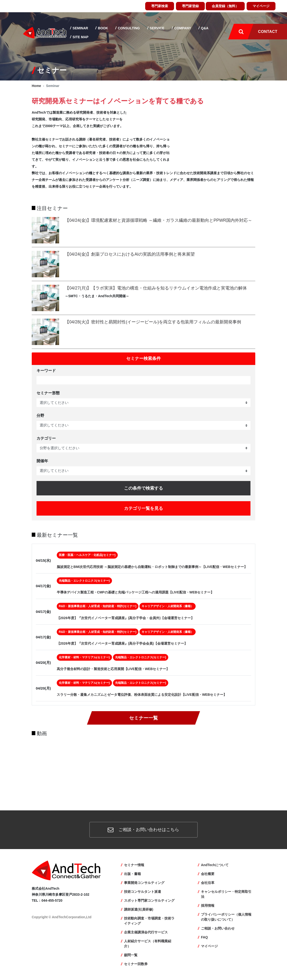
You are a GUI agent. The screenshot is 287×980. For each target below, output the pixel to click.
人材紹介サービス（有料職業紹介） (148, 944)
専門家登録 (190, 6)
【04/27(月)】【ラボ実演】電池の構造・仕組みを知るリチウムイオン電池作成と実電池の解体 (156, 288)
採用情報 (208, 906)
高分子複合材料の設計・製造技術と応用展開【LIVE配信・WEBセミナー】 (113, 669)
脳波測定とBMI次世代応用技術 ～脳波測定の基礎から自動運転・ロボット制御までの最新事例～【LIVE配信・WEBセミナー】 (152, 567)
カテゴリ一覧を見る (143, 508)
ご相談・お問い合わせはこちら (143, 830)
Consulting (128, 28)
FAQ (204, 937)
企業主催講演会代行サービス (146, 932)
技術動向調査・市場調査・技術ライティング (149, 921)
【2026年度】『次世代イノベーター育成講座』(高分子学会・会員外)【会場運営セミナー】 (125, 618)
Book (102, 28)
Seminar (80, 28)
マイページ (261, 6)
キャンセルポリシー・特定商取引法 (226, 894)
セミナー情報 (134, 865)
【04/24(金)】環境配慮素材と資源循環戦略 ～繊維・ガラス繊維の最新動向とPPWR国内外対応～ (159, 220)
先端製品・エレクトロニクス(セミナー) (84, 581)
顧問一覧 (131, 955)
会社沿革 (208, 883)
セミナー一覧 (143, 718)
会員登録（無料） (225, 6)
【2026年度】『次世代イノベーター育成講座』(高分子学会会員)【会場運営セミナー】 (122, 643)
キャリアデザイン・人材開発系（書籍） (168, 606)
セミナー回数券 (136, 964)
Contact (268, 32)
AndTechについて (215, 865)
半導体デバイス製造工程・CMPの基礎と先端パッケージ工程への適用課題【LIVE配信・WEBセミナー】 (135, 592)
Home (36, 86)
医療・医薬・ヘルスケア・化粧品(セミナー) (87, 555)
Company (182, 28)
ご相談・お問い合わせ (218, 928)
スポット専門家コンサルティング (149, 900)
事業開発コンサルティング (144, 883)
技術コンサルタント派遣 (143, 892)
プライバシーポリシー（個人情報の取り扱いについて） (226, 917)
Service (157, 28)
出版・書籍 (132, 874)
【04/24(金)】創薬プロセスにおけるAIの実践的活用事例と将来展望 (130, 254)
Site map (80, 37)
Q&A (204, 28)
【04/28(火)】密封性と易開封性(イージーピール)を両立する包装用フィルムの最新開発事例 (153, 322)
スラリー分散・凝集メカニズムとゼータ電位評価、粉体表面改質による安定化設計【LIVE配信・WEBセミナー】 (142, 695)
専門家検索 (160, 6)
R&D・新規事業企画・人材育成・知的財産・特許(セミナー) (98, 606)
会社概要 (208, 874)
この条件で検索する (143, 488)
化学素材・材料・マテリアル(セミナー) (84, 657)
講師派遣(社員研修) (139, 909)
